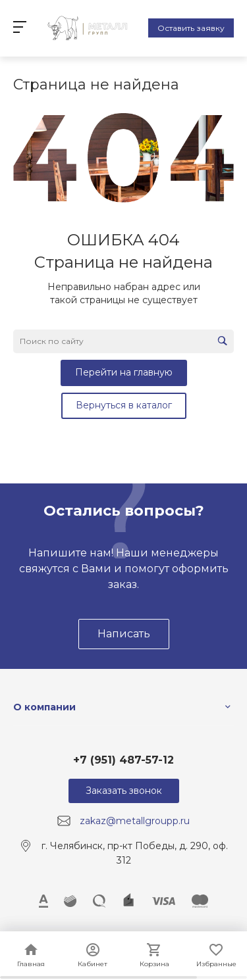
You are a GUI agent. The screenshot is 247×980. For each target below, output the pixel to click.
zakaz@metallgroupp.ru (135, 821)
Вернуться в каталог (124, 405)
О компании (44, 707)
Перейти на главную (124, 372)
